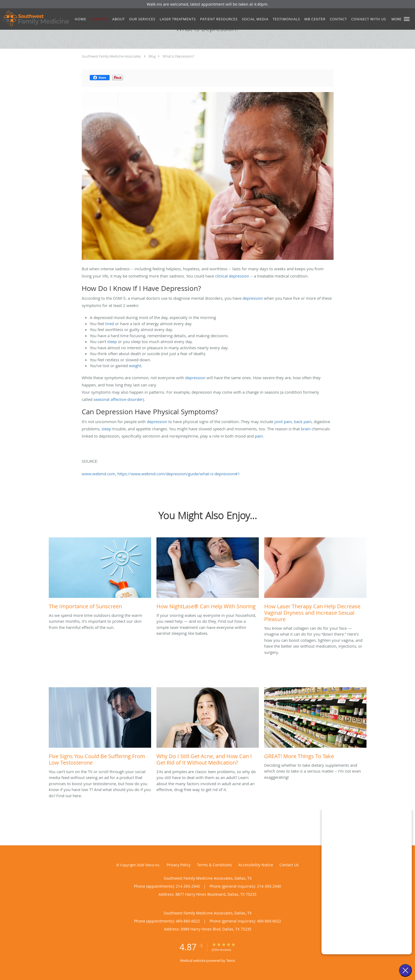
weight (135, 366)
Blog (152, 56)
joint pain (283, 421)
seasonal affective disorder (118, 399)
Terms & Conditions (214, 865)
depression (253, 298)
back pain (303, 421)
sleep (112, 341)
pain (259, 436)
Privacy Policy (179, 865)
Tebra (231, 960)
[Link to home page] (34, 18)
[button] (407, 19)
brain (306, 429)
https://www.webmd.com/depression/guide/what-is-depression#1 (179, 474)
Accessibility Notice (256, 865)
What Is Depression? (178, 56)
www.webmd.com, (99, 474)
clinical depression (232, 276)
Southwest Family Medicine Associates (111, 56)
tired (110, 324)
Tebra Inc (152, 865)
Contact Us (289, 865)
